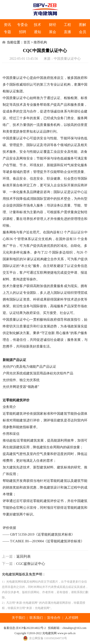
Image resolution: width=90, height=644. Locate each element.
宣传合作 (54, 618)
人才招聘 (72, 618)
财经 (53, 25)
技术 (37, 25)
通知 (37, 32)
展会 (53, 32)
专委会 (22, 25)
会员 (83, 32)
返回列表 (24, 556)
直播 (67, 32)
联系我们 (36, 618)
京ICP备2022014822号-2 (31, 628)
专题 (7, 32)
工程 (67, 25)
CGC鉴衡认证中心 (31, 564)
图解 (83, 25)
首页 (27, 42)
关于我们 (18, 618)
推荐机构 (40, 42)
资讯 (7, 25)
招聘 (23, 32)
